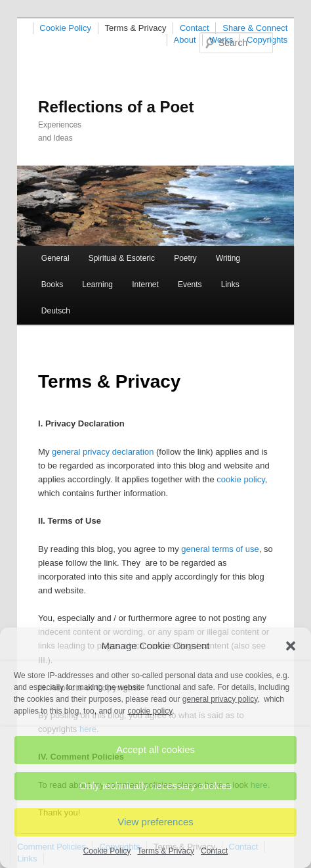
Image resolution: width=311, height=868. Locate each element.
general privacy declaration (103, 452)
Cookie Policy (107, 851)
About (185, 40)
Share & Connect (255, 28)
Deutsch (56, 311)
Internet (145, 285)
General (55, 258)
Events (190, 285)
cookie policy (240, 479)
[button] (291, 646)
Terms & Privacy (166, 851)
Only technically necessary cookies (156, 786)
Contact (214, 851)
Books (52, 285)
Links (230, 285)
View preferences (155, 822)
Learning (97, 285)
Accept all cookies (155, 749)
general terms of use (220, 549)
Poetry (185, 258)
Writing (228, 258)
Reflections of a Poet (116, 107)
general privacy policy (220, 699)
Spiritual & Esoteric (122, 258)
